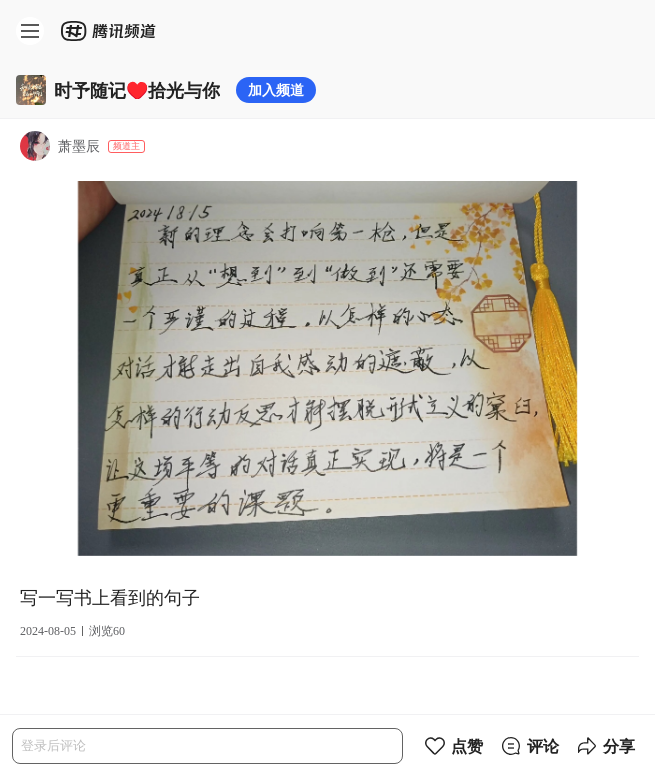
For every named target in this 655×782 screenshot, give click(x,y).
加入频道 (276, 89)
